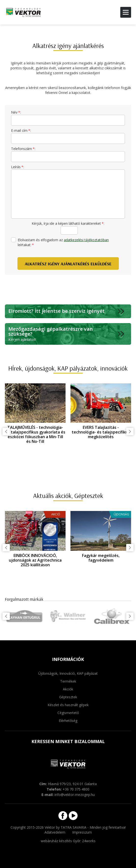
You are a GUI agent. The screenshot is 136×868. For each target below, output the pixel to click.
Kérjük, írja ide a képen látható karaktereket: (68, 223)
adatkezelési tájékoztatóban (86, 240)
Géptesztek (68, 697)
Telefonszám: (23, 149)
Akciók (68, 689)
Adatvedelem (55, 832)
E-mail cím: (21, 130)
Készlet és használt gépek (68, 705)
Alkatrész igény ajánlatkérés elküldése (68, 264)
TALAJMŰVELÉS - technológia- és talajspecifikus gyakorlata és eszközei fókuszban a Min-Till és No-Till (35, 434)
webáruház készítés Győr (61, 841)
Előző (6, 432)
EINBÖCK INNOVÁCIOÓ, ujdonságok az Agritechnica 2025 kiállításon (35, 560)
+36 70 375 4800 (76, 789)
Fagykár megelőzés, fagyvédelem (101, 558)
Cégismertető (68, 713)
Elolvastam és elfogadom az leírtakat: (60, 242)
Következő (130, 432)
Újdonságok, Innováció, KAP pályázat (68, 673)
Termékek (68, 681)
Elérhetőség (68, 721)
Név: (16, 112)
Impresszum (82, 832)
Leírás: (18, 167)
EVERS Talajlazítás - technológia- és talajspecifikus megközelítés (101, 432)
